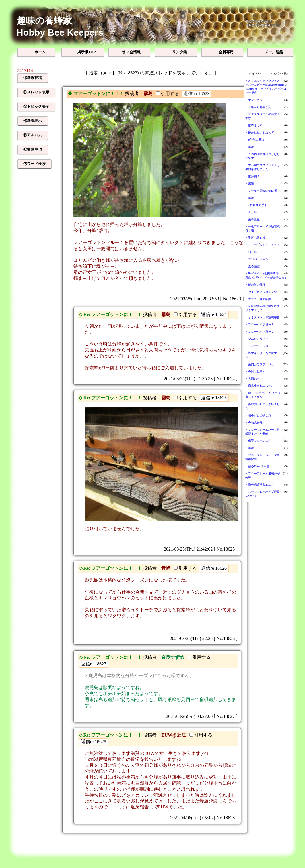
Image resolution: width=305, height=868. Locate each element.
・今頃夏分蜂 (254, 422)
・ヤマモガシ (254, 100)
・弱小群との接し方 (258, 415)
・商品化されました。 (260, 386)
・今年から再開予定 (258, 107)
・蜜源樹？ (252, 176)
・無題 (250, 147)
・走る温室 (252, 266)
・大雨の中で (254, 379)
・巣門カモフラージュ (260, 364)
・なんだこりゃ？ (257, 339)
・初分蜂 (251, 252)
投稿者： (134, 94)
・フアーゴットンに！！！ (263, 245)
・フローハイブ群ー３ (260, 324)
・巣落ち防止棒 (255, 238)
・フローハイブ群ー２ (260, 332)
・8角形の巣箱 (255, 140)
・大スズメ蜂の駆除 (258, 299)
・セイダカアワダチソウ (261, 292)
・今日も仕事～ (255, 371)
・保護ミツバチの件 (258, 441)
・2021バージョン (257, 259)
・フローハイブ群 (257, 346)
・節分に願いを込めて (260, 132)
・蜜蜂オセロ (254, 125)
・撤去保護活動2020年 (260, 485)
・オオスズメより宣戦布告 (263, 317)
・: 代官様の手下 (256, 205)
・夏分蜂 (251, 212)
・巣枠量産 (252, 219)
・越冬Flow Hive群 (257, 466)
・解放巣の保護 (255, 285)
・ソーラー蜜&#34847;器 (261, 191)
